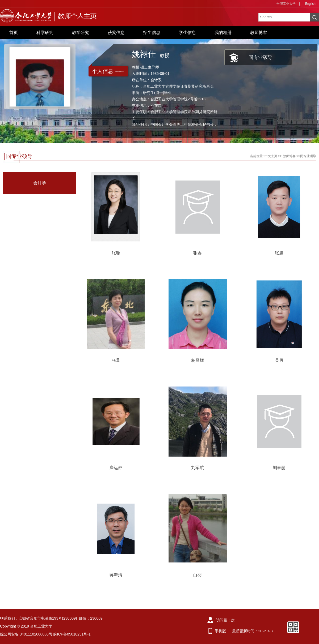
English (310, 4)
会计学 (40, 183)
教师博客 (259, 33)
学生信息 (187, 33)
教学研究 (81, 33)
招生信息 (152, 33)
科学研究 (45, 33)
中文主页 (271, 156)
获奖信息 (116, 33)
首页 (14, 33)
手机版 (220, 631)
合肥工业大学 (286, 4)
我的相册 (223, 33)
